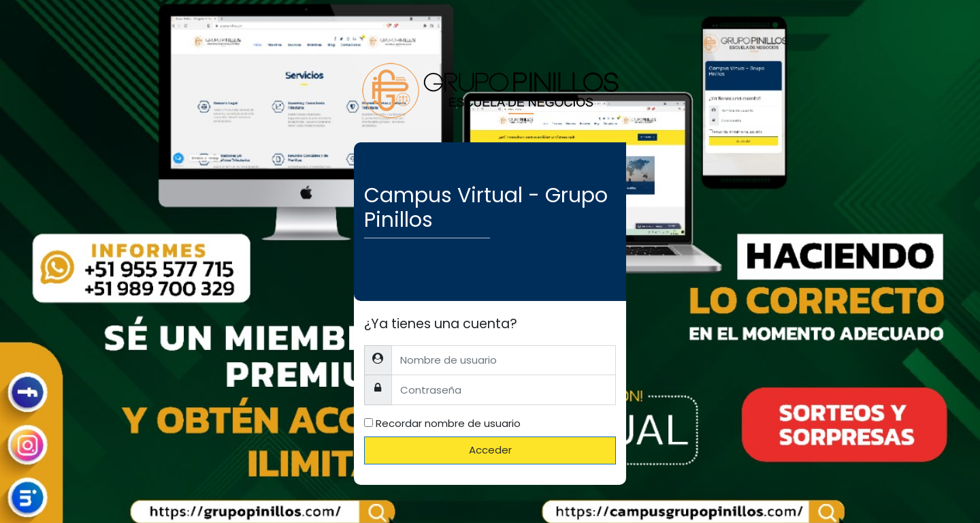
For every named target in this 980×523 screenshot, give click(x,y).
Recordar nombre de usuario (448, 423)
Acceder (490, 450)
